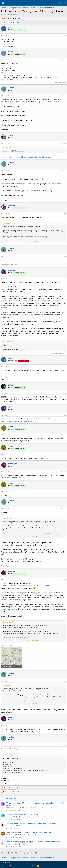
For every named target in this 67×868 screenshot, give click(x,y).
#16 (65, 509)
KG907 (8, 835)
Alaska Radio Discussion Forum (29, 835)
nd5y (9, 407)
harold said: (6, 755)
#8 (65, 278)
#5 (65, 171)
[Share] (62, 36)
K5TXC (10, 385)
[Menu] (3, 3)
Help (34, 866)
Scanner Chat (23, 826)
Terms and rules (15, 866)
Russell (10, 358)
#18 (65, 681)
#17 (65, 579)
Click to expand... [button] (34, 241)
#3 (65, 96)
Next (12, 23)
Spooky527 (12, 717)
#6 (65, 214)
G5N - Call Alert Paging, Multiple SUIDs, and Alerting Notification (33, 842)
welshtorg (9, 844)
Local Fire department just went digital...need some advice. (30, 833)
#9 (65, 367)
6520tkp (11, 88)
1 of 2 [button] (4, 23)
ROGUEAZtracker (11, 808)
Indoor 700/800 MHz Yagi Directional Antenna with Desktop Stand (25, 585)
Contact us (5, 866)
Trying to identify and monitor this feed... (23, 815)
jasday (10, 427)
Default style (6, 863)
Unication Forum (27, 844)
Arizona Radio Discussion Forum (36, 808)
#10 (65, 393)
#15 (65, 491)
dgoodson (9, 817)
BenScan (11, 206)
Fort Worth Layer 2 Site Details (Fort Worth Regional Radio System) (26, 157)
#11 (65, 415)
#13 (65, 454)
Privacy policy (26, 866)
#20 (65, 745)
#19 (65, 725)
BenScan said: (7, 518)
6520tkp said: (7, 148)
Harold (10, 52)
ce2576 (10, 135)
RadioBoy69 (12, 464)
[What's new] (64, 3)
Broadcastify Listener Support (30, 817)
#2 (65, 60)
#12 (65, 435)
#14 (65, 472)
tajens (5, 15)
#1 (65, 36)
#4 (65, 143)
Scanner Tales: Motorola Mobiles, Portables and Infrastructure (32, 824)
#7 (65, 256)
